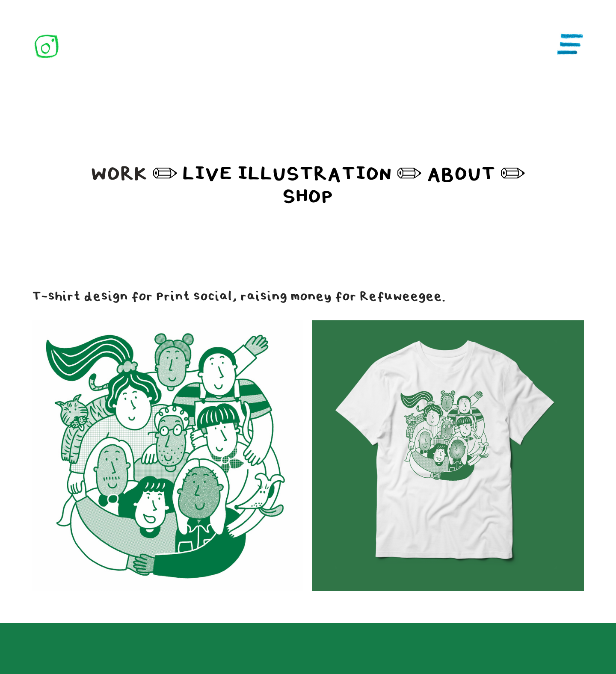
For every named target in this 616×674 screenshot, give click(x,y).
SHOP (308, 197)
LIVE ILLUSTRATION (284, 174)
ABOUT (461, 174)
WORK (119, 174)
